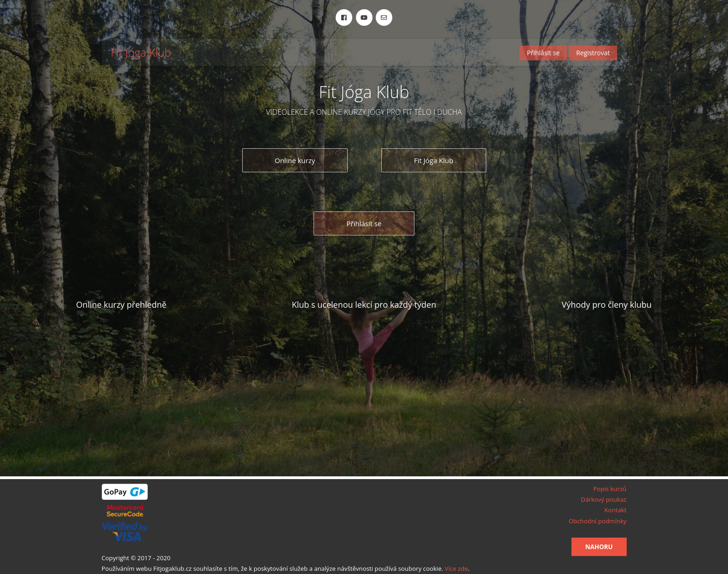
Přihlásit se (543, 53)
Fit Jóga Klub (141, 53)
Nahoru (599, 547)
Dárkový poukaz (604, 499)
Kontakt (615, 510)
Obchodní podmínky (598, 521)
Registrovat (593, 53)
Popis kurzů (610, 489)
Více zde (456, 568)
